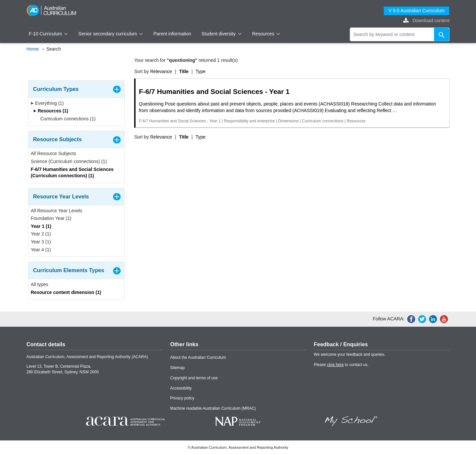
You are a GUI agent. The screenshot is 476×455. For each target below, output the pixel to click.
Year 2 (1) (41, 234)
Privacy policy (182, 398)
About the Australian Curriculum (198, 357)
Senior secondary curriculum (111, 34)
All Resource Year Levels (57, 211)
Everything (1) (47, 103)
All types (40, 284)
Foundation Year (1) (51, 218)
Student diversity (221, 34)
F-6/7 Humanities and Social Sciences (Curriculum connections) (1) (72, 173)
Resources (266, 34)
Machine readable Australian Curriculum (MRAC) (213, 408)
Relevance (161, 71)
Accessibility (181, 388)
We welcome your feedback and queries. (350, 354)
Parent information (172, 34)
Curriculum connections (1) (66, 119)
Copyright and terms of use (194, 378)
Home (33, 49)
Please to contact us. (341, 365)
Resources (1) (51, 111)
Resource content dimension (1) (66, 292)
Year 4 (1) (41, 250)
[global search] (400, 34)
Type (201, 71)
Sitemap (178, 368)
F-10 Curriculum (48, 34)
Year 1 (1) (41, 226)
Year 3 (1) (41, 242)
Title (184, 71)
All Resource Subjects (53, 153)
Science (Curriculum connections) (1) (69, 161)
